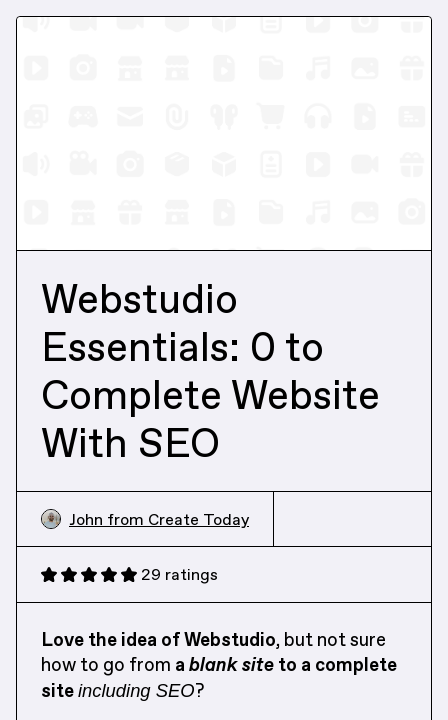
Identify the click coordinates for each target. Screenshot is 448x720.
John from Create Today (145, 519)
